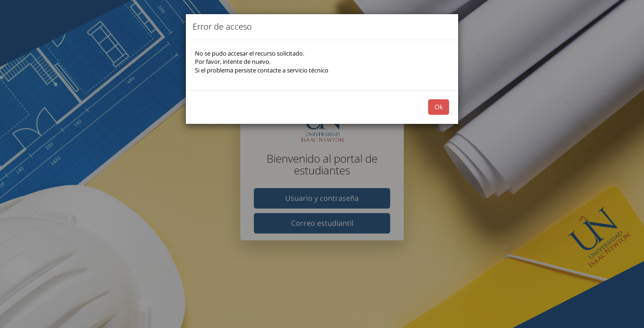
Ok (439, 107)
